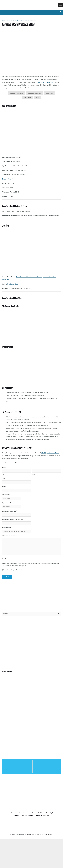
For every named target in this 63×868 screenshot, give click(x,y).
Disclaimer (50, 812)
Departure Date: (7, 503)
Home (3, 21)
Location (50, 93)
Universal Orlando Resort (12, 21)
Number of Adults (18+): (10, 511)
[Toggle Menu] (61, 5)
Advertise (23, 815)
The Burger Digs (13, 284)
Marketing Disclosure (11, 815)
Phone (4, 486)
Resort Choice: (6, 527)
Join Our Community (35, 815)
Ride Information (16, 93)
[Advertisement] (31, 594)
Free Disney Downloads (51, 815)
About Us (20, 812)
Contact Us (29, 812)
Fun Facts (27, 98)
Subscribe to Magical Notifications (14, 570)
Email (4, 479)
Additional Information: (9, 535)
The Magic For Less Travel (50, 453)
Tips (38, 98)
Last (33, 474)
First (3, 474)
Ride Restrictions (35, 93)
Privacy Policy (39, 812)
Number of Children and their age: (13, 519)
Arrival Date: (6, 495)
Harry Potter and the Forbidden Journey (29, 277)
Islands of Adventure (24, 21)
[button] (60, 11)
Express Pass (6, 179)
